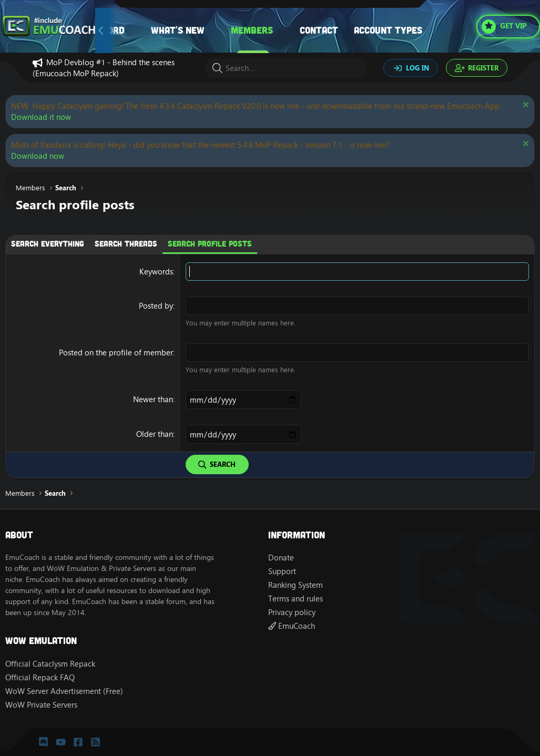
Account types (388, 30)
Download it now (41, 117)
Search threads (126, 243)
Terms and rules (296, 599)
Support (282, 571)
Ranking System (296, 585)
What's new (178, 30)
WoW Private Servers (41, 705)
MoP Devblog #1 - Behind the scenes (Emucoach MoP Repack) (104, 68)
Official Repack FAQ (40, 677)
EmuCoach (292, 626)
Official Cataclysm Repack (50, 664)
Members (252, 30)
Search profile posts (210, 243)
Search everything (48, 243)
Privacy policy (292, 612)
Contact (319, 30)
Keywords (156, 272)
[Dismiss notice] (524, 106)
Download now (38, 156)
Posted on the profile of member (116, 353)
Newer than (153, 399)
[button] (215, 30)
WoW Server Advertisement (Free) (64, 691)
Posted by (156, 306)
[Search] (286, 68)
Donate (281, 558)
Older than (155, 434)
